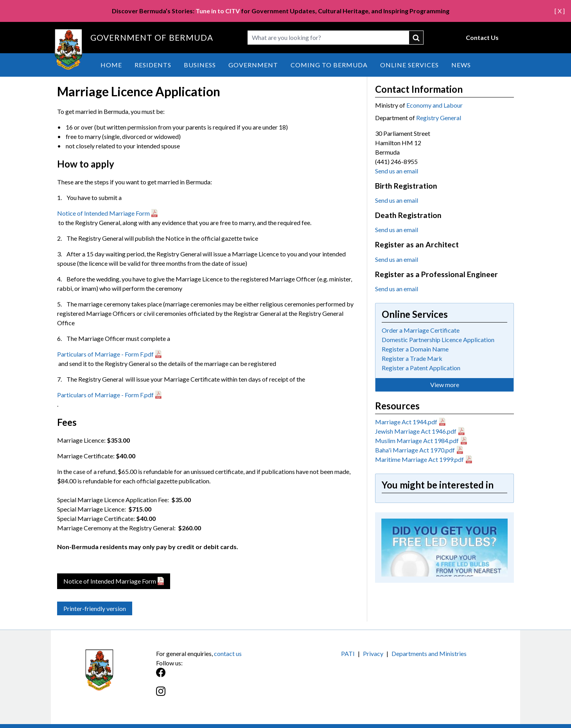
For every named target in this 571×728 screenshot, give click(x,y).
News (461, 65)
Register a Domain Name (415, 349)
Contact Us (482, 37)
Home (111, 65)
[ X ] (560, 11)
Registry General (439, 118)
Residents (153, 65)
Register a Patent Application (421, 368)
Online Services (409, 65)
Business (200, 65)
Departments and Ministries (429, 653)
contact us (228, 653)
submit (417, 38)
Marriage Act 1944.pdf (406, 422)
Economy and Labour (435, 105)
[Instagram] (221, 695)
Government (253, 65)
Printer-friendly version (95, 608)
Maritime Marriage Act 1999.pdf (419, 459)
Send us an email (397, 171)
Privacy (373, 653)
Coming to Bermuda (329, 65)
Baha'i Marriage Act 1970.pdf (415, 450)
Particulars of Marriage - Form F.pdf (105, 354)
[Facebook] (221, 677)
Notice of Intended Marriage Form (103, 213)
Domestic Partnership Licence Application (438, 340)
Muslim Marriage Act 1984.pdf (417, 441)
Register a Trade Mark (412, 358)
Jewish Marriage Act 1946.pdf (416, 431)
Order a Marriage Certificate (421, 330)
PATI (348, 653)
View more (445, 385)
